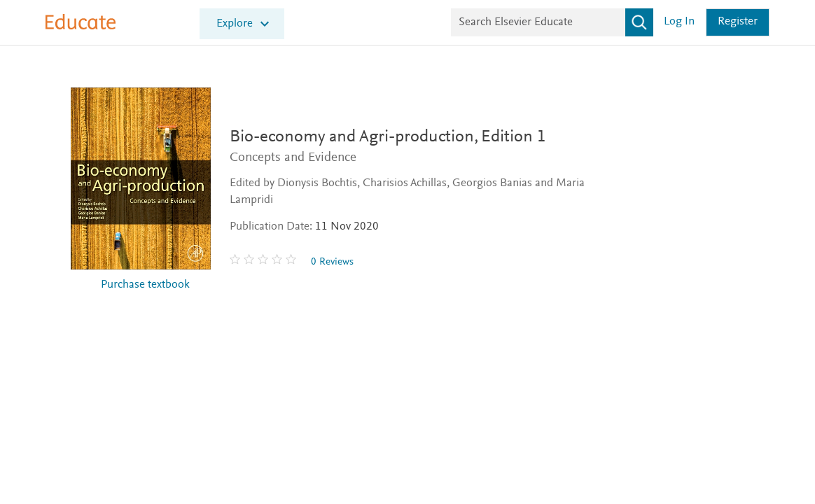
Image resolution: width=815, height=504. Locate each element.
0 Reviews (332, 262)
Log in (679, 22)
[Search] (639, 22)
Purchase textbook (145, 285)
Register (738, 22)
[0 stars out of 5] (265, 262)
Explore (235, 24)
